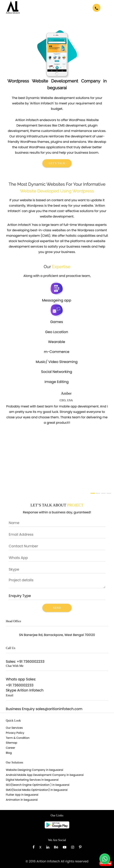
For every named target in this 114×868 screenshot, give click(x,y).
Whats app (15, 679)
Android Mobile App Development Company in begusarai (45, 775)
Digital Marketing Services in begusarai (32, 780)
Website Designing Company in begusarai (35, 770)
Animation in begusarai (22, 800)
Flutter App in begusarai (22, 795)
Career (11, 748)
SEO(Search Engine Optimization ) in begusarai (38, 785)
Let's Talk (57, 163)
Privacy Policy (15, 733)
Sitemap (12, 743)
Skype (11, 690)
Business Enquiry (20, 709)
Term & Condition (18, 738)
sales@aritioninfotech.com (59, 709)
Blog (9, 753)
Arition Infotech (30, 690)
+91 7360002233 (31, 662)
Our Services (14, 728)
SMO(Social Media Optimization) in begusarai (37, 790)
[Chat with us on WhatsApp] (105, 859)
